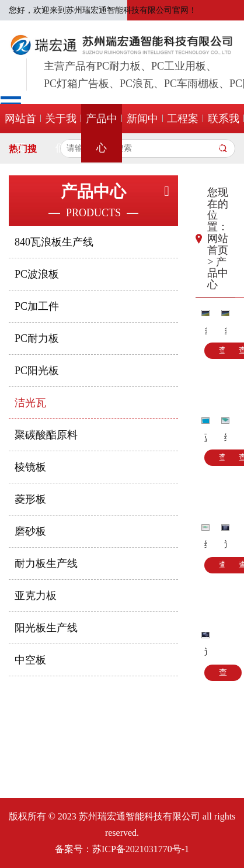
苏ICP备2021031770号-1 (141, 849)
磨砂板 (30, 531)
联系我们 (224, 133)
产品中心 (102, 133)
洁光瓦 (30, 403)
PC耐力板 (37, 338)
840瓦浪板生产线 (54, 242)
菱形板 (30, 499)
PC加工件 (37, 306)
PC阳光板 (37, 371)
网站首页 (20, 133)
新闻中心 (142, 133)
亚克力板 (36, 596)
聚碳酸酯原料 (46, 435)
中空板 (30, 660)
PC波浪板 (37, 274)
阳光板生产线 (46, 628)
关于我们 (61, 133)
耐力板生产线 (46, 563)
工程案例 (183, 133)
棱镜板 (30, 467)
